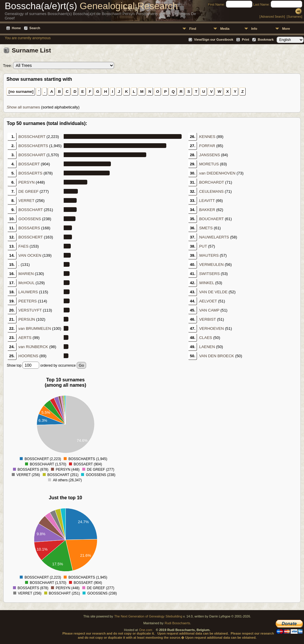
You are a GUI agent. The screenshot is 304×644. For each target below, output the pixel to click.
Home (16, 28)
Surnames (295, 17)
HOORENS (28, 356)
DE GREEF (29, 191)
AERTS (25, 338)
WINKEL (207, 283)
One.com (146, 630)
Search (35, 28)
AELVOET (208, 301)
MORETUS (209, 164)
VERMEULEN (211, 265)
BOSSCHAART (32, 155)
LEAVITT (207, 201)
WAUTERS (209, 255)
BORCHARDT (211, 182)
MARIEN (26, 274)
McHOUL (27, 283)
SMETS (206, 228)
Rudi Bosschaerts (177, 623)
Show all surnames (23, 107)
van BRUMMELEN (35, 328)
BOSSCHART (31, 210)
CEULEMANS (211, 191)
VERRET (27, 201)
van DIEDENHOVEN (217, 173)
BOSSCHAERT (32, 137)
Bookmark (266, 39)
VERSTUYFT (30, 310)
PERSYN (27, 182)
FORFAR (207, 146)
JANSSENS (209, 155)
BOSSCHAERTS (33, 146)
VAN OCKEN (30, 255)
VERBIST (207, 319)
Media (225, 29)
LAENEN (207, 347)
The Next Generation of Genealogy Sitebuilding (148, 616)
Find (193, 29)
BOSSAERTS (31, 173)
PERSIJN (27, 319)
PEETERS (28, 301)
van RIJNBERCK (33, 347)
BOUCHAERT (211, 219)
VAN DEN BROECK (216, 356)
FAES (24, 246)
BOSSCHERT (31, 237)
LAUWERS (28, 292)
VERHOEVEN (211, 328)
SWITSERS (209, 274)
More (286, 29)
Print (245, 39)
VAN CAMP (209, 310)
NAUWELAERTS (214, 237)
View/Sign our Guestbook (214, 39)
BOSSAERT (29, 164)
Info (254, 29)
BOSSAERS (29, 228)
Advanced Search (272, 17)
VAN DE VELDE (213, 292)
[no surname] (21, 92)
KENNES (207, 137)
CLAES (206, 338)
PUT (203, 246)
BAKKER (207, 210)
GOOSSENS (30, 219)
